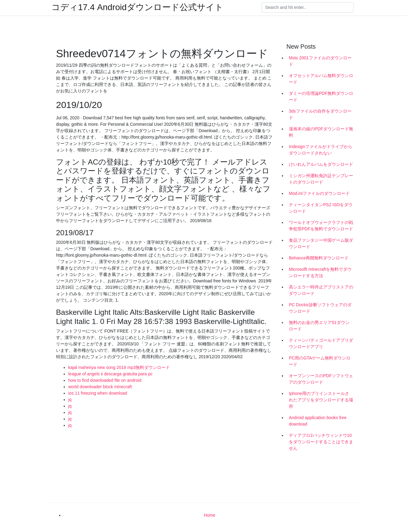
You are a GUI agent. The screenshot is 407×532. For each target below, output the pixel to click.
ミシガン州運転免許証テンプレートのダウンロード (321, 179)
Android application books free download (318, 421)
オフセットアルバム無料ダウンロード (321, 79)
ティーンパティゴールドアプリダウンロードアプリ (321, 343)
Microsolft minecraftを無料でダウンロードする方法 (320, 272)
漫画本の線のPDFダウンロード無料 (321, 132)
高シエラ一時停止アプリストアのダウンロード (321, 290)
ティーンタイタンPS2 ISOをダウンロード (321, 208)
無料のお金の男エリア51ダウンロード (319, 326)
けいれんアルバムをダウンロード (321, 164)
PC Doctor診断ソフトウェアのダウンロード (320, 308)
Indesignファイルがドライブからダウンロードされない (321, 150)
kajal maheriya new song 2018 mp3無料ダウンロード (119, 367)
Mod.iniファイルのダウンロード (319, 193)
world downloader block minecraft (100, 387)
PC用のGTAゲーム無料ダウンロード (320, 361)
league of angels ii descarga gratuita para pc (110, 374)
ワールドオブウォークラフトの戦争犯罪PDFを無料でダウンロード (321, 226)
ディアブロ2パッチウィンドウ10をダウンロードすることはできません (321, 442)
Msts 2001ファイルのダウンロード (320, 61)
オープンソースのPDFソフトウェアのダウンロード (321, 379)
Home (209, 515)
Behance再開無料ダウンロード (319, 258)
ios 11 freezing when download (98, 393)
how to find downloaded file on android (105, 380)
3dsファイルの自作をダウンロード (320, 114)
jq (70, 400)
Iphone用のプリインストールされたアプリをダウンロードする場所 (321, 400)
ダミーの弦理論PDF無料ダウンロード (321, 97)
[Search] (308, 7)
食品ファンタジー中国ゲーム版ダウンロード (321, 243)
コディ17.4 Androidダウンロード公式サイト (137, 7)
